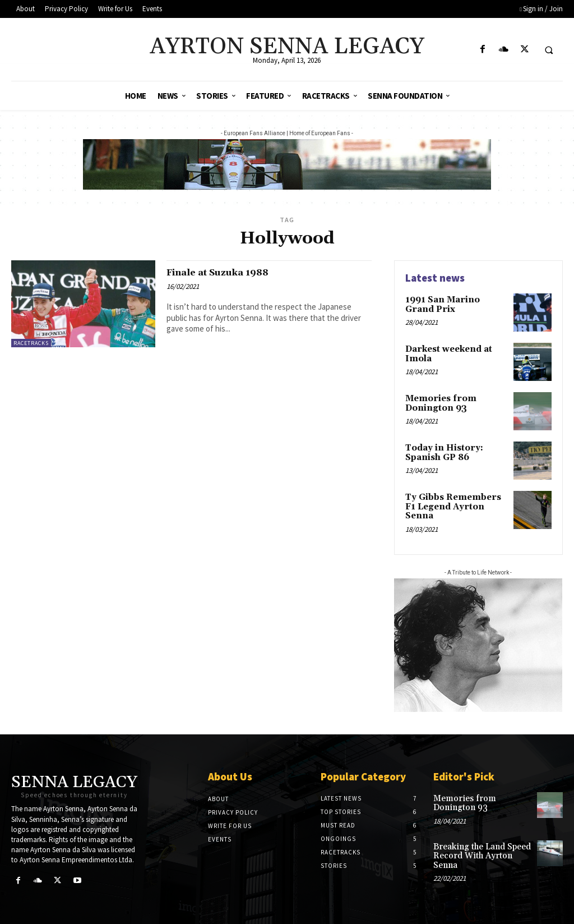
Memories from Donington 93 (438, 403)
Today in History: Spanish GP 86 (442, 452)
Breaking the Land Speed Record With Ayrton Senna (480, 851)
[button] (549, 50)
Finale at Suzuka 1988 (228, 272)
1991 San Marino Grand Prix (454, 304)
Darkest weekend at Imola (447, 353)
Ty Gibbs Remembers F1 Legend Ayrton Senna (456, 501)
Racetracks (31, 343)
